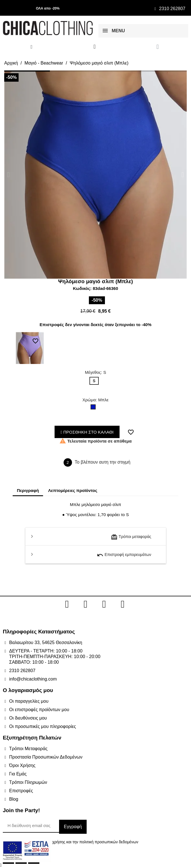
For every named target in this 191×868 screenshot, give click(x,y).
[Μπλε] (94, 408)
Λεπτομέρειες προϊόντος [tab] (73, 490)
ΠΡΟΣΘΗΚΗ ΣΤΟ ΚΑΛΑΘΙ (87, 432)
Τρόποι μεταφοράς (131, 537)
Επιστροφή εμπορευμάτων (124, 555)
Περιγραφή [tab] (28, 490)
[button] (8, 174)
